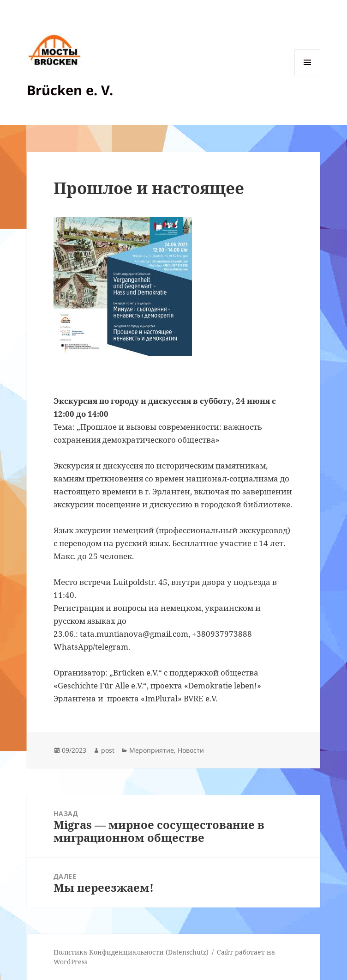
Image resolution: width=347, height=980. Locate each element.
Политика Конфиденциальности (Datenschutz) (131, 952)
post (108, 750)
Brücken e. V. (70, 90)
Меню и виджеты (308, 75)
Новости (191, 750)
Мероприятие (152, 750)
